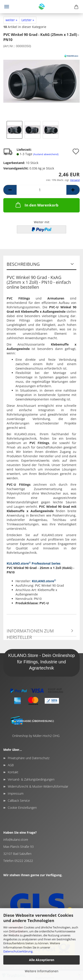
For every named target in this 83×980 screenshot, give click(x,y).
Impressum (16, 793)
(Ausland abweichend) (46, 154)
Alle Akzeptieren (42, 960)
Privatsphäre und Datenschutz (29, 758)
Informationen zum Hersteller (30, 632)
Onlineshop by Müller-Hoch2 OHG (36, 736)
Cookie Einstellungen (22, 808)
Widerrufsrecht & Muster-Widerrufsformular (38, 786)
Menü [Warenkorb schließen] (7, 7)
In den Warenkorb (37, 205)
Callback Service (19, 801)
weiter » (11, 20)
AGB (11, 765)
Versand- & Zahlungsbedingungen (31, 779)
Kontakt (13, 772)
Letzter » (28, 20)
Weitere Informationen (42, 971)
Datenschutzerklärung (18, 951)
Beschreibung (23, 264)
